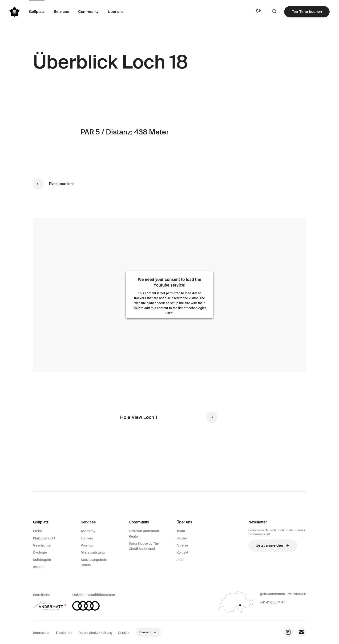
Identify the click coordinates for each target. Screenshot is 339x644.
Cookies (124, 633)
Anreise (182, 545)
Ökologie (40, 552)
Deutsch (148, 632)
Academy (88, 531)
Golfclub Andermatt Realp (144, 534)
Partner (182, 538)
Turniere (87, 538)
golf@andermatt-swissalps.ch (283, 594)
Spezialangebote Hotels (94, 562)
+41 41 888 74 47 (273, 602)
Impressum (42, 633)
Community (88, 12)
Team (181, 531)
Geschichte (42, 545)
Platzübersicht (44, 538)
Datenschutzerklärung (95, 633)
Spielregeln (42, 560)
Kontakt (182, 552)
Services (61, 12)
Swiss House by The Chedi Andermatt (144, 546)
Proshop (87, 545)
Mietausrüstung (93, 552)
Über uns (116, 12)
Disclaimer (64, 633)
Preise (38, 531)
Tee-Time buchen (307, 12)
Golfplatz (37, 12)
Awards (39, 567)
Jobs (180, 560)
